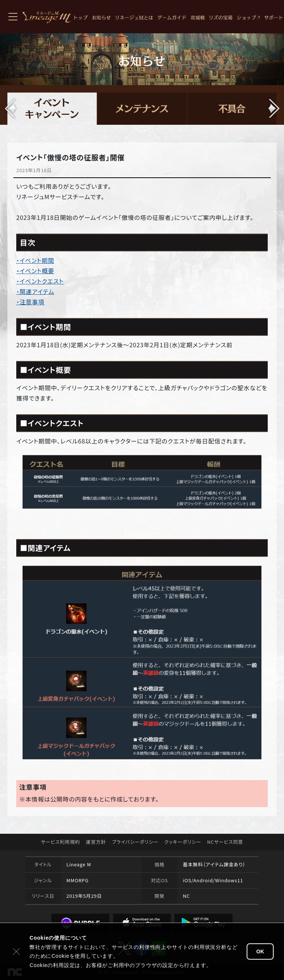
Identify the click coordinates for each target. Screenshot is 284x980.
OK (260, 951)
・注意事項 (30, 302)
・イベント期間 (35, 260)
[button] (273, 108)
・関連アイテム (35, 291)
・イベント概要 (35, 271)
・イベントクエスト (40, 281)
